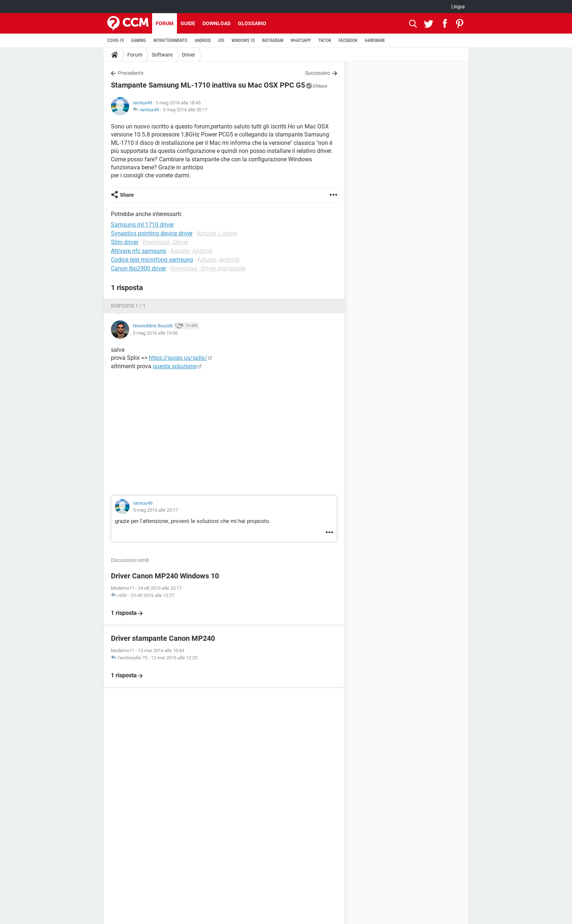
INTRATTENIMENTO (170, 41)
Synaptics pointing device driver (152, 233)
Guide (188, 23)
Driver (189, 55)
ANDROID (203, 41)
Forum (165, 23)
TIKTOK (325, 41)
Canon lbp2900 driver (138, 268)
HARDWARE (375, 41)
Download (217, 23)
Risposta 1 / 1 (128, 306)
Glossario (252, 23)
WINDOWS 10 (243, 41)
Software (162, 55)
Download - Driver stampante (208, 268)
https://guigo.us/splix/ (178, 358)
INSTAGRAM (273, 41)
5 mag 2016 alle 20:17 (185, 110)
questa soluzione (175, 366)
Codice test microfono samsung (152, 260)
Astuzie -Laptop (217, 233)
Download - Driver (165, 242)
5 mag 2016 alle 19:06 (155, 333)
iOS (221, 41)
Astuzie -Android (191, 251)
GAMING (138, 41)
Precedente (131, 73)
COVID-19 (115, 41)
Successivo (318, 73)
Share (127, 195)
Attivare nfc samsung (138, 251)
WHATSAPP (301, 41)
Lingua (458, 7)
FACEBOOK (348, 41)
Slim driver (125, 242)
